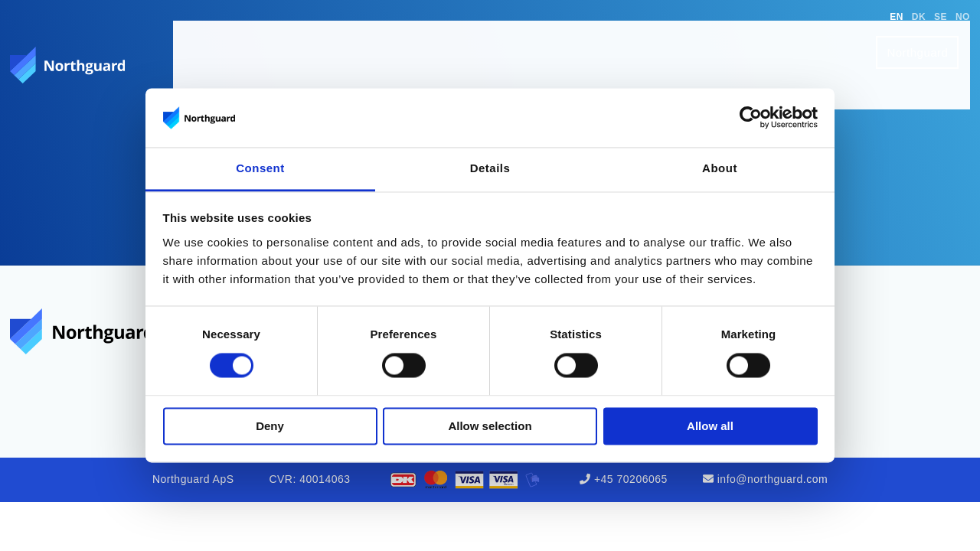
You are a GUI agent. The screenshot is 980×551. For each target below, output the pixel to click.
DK (919, 17)
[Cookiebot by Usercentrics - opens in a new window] (751, 118)
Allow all (710, 426)
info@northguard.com (773, 479)
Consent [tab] (260, 168)
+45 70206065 (631, 479)
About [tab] (720, 168)
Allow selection (490, 426)
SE (941, 17)
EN (897, 17)
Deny (270, 426)
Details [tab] (490, 168)
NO (963, 17)
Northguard (929, 39)
